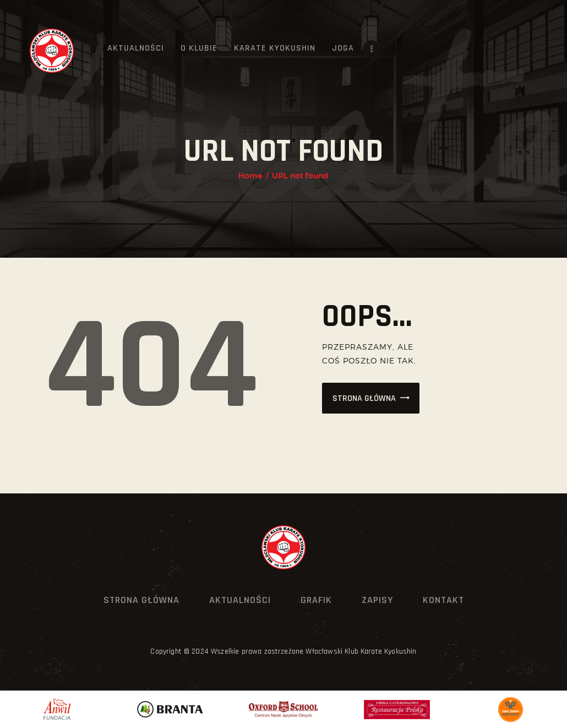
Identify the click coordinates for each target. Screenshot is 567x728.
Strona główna (364, 398)
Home (250, 176)
